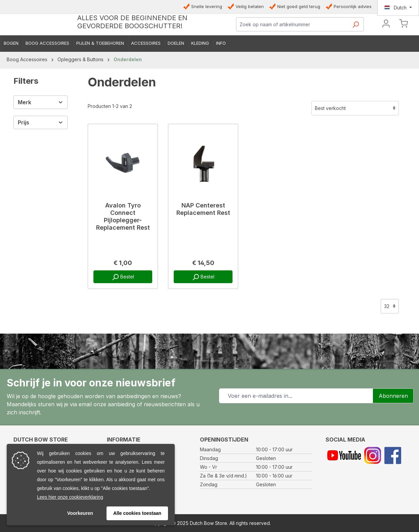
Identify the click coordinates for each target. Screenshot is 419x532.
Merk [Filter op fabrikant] (40, 138)
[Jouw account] (386, 42)
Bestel (123, 312)
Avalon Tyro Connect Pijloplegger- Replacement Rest (123, 252)
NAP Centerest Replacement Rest (203, 244)
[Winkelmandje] (404, 43)
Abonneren (393, 396)
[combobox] (292, 42)
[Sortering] (355, 143)
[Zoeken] (355, 44)
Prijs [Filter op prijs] (40, 158)
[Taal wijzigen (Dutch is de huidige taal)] (398, 8)
